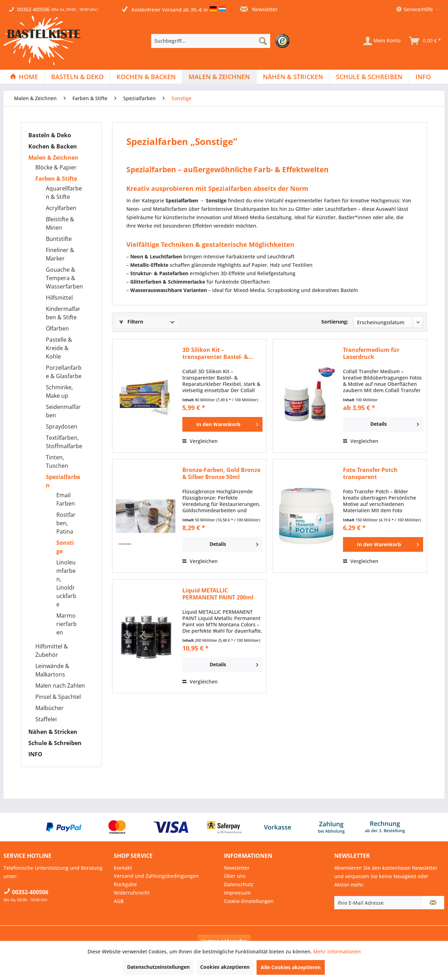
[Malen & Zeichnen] (219, 77)
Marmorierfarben (66, 624)
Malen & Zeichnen (53, 158)
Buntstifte (59, 239)
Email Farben (66, 499)
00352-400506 (33, 9)
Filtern (131, 322)
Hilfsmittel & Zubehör (52, 651)
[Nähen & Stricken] (293, 77)
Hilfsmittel (59, 298)
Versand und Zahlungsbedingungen (156, 876)
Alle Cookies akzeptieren (291, 967)
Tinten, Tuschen (57, 461)
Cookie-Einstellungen (249, 901)
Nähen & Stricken (53, 732)
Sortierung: (335, 322)
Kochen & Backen (53, 146)
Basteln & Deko (50, 135)
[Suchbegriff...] (211, 41)
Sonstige (65, 547)
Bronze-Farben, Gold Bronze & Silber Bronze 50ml (221, 473)
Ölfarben (57, 328)
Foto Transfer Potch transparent (370, 473)
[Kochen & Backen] (146, 77)
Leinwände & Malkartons (52, 670)
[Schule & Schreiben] (369, 77)
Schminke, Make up (59, 391)
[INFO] (423, 77)
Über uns (235, 876)
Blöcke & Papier (56, 167)
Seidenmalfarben (63, 411)
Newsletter (259, 9)
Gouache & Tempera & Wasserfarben (64, 278)
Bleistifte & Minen (60, 223)
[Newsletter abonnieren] (433, 903)
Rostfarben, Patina (66, 523)
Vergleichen (200, 441)
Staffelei (46, 719)
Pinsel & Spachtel (58, 697)
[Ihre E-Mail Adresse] (378, 903)
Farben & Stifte (56, 179)
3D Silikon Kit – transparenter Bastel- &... (218, 353)
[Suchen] (263, 41)
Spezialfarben (63, 481)
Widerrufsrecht (132, 893)
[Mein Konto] (382, 41)
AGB (119, 901)
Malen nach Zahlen (60, 686)
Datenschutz (239, 884)
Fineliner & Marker (60, 254)
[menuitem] (222, 41)
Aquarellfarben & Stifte (64, 193)
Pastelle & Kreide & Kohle (59, 348)
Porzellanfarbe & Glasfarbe (64, 372)
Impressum (237, 893)
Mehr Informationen (337, 951)
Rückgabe (125, 884)
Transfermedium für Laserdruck (371, 353)
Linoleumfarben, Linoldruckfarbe (66, 583)
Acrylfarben (61, 208)
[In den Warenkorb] (222, 424)
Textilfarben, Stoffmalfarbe (64, 442)
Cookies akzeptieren (225, 967)
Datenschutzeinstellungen (158, 967)
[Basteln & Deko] (77, 77)
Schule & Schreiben (55, 743)
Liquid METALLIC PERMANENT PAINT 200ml (218, 594)
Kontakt (123, 868)
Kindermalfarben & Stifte (63, 313)
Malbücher (50, 708)
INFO (35, 754)
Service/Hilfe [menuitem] (415, 9)
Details (395, 423)
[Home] (24, 77)
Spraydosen (62, 426)
